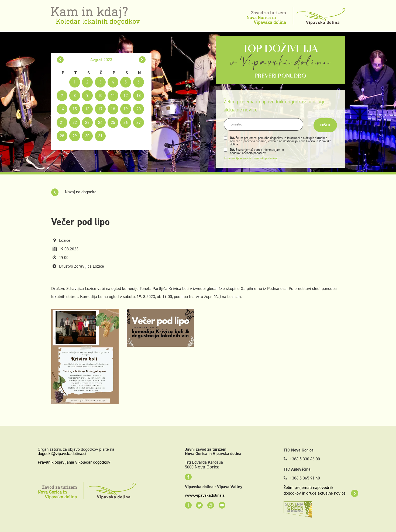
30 (87, 136)
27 (139, 122)
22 (75, 122)
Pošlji (325, 125)
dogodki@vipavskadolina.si (62, 454)
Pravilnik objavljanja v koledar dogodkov (74, 462)
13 (139, 95)
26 (126, 122)
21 (62, 122)
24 (100, 122)
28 (62, 136)
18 (113, 109)
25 (113, 122)
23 (87, 122)
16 (87, 109)
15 (75, 109)
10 (100, 95)
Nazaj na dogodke (74, 192)
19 (126, 109)
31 (100, 136)
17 (100, 109)
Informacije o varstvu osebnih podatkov (251, 158)
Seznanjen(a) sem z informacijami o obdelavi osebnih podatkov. (257, 151)
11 (113, 95)
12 (126, 95)
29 (75, 136)
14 (62, 109)
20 (139, 109)
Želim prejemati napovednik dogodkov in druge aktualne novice (321, 490)
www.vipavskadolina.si (205, 495)
